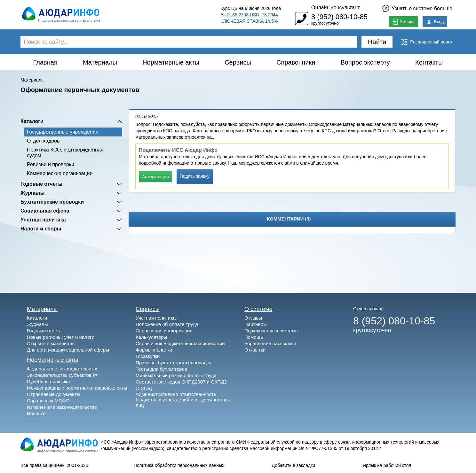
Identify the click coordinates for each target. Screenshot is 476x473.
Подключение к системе (271, 331)
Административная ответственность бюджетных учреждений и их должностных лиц (183, 400)
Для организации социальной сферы (68, 350)
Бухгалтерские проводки (52, 202)
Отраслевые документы (54, 394)
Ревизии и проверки (51, 164)
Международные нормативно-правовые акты (77, 388)
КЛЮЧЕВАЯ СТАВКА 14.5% (249, 21)
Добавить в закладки (294, 465)
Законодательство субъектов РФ (63, 375)
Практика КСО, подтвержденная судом (65, 153)
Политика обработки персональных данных (179, 465)
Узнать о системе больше (422, 8)
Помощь (254, 337)
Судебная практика (48, 381)
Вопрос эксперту (365, 62)
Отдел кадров (43, 141)
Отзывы (253, 318)
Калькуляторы (151, 337)
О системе (258, 309)
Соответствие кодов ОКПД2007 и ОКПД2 (181, 382)
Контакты (429, 62)
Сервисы (238, 62)
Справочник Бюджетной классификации (180, 343)
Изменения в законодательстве (62, 407)
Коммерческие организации (60, 173)
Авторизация (155, 177)
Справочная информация (164, 331)
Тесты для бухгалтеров (161, 369)
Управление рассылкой (270, 343)
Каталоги (32, 121)
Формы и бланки (154, 350)
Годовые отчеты (41, 184)
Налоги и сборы (41, 229)
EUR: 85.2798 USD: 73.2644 (249, 15)
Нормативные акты (171, 62)
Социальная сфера (45, 211)
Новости (36, 413)
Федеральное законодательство (63, 369)
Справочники (296, 62)
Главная (45, 62)
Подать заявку (195, 176)
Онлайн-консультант (336, 8)
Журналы (32, 193)
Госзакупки (148, 356)
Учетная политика (43, 220)
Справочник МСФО (48, 401)
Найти (377, 42)
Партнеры (256, 324)
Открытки (255, 350)
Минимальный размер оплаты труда (176, 375)
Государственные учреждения (63, 132)
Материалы (100, 62)
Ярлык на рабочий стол (387, 465)
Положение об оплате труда (167, 324)
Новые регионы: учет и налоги (61, 337)
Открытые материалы (51, 343)
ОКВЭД (144, 388)
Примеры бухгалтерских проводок (174, 363)
